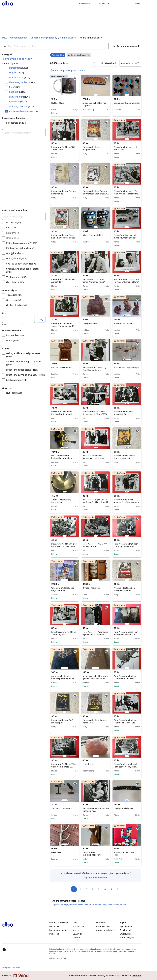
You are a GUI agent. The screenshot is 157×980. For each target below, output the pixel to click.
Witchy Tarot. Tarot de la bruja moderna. (63, 589)
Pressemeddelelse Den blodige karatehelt (124, 589)
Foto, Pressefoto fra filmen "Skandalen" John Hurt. (126, 721)
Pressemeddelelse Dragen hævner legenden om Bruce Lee (96, 194)
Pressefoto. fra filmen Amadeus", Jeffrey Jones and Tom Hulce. (127, 502)
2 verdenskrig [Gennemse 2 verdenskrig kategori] (95, 905)
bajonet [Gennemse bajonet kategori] (124, 905)
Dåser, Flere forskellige (93, 235)
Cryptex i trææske (91, 588)
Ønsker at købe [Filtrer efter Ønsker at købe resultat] (17, 305)
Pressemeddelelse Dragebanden (91, 148)
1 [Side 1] (74, 889)
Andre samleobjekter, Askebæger (61, 501)
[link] (17, 59)
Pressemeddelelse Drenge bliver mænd (63, 192)
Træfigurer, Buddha (91, 323)
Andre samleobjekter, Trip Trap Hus (94, 104)
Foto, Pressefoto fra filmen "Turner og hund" (64, 633)
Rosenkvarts (88, 764)
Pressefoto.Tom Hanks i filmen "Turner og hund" (94, 281)
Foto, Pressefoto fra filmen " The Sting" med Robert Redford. (127, 546)
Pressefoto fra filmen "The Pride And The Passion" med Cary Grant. (126, 194)
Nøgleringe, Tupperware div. (127, 103)
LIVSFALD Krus (58, 103)
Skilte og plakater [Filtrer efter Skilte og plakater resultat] (21, 106)
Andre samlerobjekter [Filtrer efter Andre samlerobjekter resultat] (24, 111)
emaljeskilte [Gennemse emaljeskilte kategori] (113, 905)
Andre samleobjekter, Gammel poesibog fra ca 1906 (63, 679)
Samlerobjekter (68, 38)
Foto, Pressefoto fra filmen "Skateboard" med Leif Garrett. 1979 (126, 679)
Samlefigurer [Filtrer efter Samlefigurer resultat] (19, 97)
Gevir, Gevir (56, 852)
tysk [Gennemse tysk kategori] (86, 905)
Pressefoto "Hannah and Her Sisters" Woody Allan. (125, 766)
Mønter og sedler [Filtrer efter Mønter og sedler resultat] (22, 82)
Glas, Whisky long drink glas (126, 367)
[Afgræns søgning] (24, 216)
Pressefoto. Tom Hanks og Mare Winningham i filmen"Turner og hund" (94, 370)
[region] (65, 86)
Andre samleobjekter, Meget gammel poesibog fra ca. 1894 (95, 679)
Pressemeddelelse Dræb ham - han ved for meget (63, 237)
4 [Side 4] (93, 889)
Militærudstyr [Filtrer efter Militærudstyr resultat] (20, 77)
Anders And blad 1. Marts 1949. (125, 854)
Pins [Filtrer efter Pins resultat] (15, 87)
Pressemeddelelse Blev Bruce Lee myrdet (124, 457)
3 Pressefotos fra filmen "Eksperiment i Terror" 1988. (95, 413)
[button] (126, 46)
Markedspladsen (19, 38)
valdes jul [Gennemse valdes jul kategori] (64, 905)
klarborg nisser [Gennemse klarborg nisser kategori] (76, 905)
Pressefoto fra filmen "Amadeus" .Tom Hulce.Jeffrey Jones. (123, 414)
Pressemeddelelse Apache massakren (95, 721)
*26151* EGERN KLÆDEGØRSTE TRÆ (92, 854)
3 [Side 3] (86, 889)
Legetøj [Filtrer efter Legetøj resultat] (16, 73)
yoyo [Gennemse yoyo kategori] (105, 905)
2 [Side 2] (80, 889)
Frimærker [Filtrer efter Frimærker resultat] (18, 68)
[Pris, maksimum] (27, 319)
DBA (4, 38)
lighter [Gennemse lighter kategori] (55, 905)
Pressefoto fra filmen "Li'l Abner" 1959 (63, 148)
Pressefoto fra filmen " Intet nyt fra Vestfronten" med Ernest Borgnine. (64, 546)
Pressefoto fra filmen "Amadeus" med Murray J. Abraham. (95, 458)
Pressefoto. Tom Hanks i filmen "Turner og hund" (125, 237)
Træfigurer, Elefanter (123, 808)
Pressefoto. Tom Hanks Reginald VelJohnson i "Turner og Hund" (62, 414)
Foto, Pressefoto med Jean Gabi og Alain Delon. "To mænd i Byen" (126, 635)
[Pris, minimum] (10, 319)
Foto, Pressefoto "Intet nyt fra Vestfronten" (95, 545)
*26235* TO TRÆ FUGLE (62, 808)
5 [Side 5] (99, 889)
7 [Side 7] (111, 889)
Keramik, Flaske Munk (61, 367)
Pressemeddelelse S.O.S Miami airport (62, 721)
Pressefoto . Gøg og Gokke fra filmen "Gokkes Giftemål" (95, 501)
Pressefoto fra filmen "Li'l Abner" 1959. (125, 148)
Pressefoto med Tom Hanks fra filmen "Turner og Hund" (126, 281)
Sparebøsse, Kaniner (123, 323)
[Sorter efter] (130, 63)
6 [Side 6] (105, 889)
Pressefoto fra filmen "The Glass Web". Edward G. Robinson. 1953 (64, 767)
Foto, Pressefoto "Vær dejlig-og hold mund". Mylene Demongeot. (96, 635)
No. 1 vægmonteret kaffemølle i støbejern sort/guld (62, 458)
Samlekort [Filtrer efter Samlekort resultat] (18, 102)
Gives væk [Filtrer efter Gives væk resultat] (14, 300)
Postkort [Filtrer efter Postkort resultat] (17, 92)
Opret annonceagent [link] (96, 878)
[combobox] (55, 46)
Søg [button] (41, 319)
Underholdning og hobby (44, 38)
